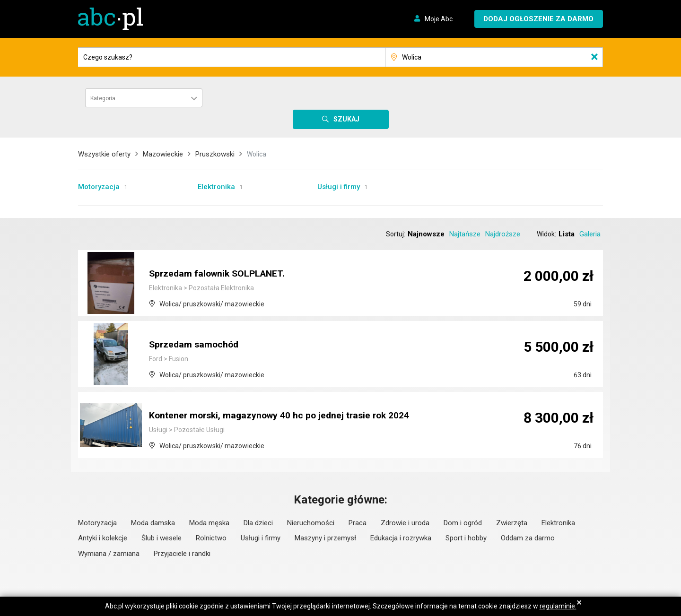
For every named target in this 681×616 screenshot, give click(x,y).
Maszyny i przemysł (325, 538)
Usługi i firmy (339, 187)
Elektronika (216, 187)
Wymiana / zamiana (109, 554)
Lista (567, 234)
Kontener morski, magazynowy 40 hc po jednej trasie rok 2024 (283, 416)
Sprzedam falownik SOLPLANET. (220, 274)
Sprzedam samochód (195, 345)
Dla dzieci (258, 523)
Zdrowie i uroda (405, 523)
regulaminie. (558, 606)
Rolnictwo (211, 538)
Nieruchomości (311, 523)
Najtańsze (465, 234)
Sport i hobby (466, 538)
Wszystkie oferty (104, 154)
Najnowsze (426, 234)
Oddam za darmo (528, 538)
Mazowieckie (163, 154)
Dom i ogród (463, 523)
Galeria (590, 234)
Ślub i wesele (162, 538)
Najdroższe (503, 234)
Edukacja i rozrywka (401, 538)
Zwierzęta (512, 523)
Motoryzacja (99, 187)
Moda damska (153, 523)
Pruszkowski (215, 154)
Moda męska (209, 523)
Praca (358, 523)
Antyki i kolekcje (103, 538)
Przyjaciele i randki (182, 554)
